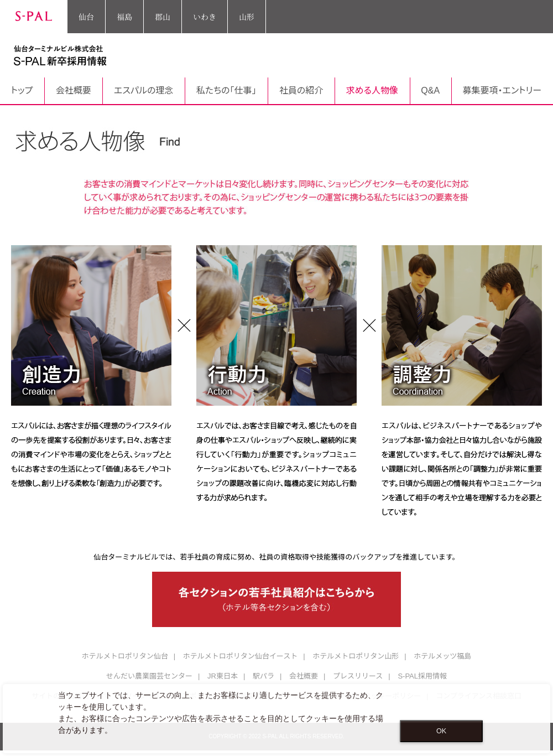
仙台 (86, 17)
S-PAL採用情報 (422, 676)
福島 (124, 17)
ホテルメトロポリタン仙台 (125, 656)
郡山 (163, 17)
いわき (205, 17)
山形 (247, 17)
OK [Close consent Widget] (441, 731)
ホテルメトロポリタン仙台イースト (240, 656)
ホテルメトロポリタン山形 (356, 656)
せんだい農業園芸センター (149, 676)
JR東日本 (223, 676)
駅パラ (264, 676)
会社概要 (304, 676)
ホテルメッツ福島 (442, 656)
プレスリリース (358, 676)
